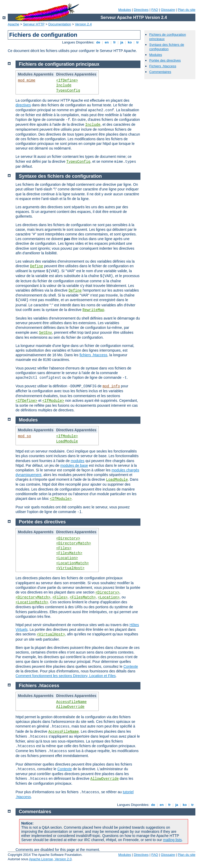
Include (64, 85)
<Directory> (68, 538)
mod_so (24, 436)
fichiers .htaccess (93, 355)
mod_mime (27, 80)
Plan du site (187, 10)
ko (130, 42)
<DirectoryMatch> (74, 543)
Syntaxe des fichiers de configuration (167, 47)
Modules (125, 10)
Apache (13, 24)
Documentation (60, 24)
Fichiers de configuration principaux (59, 64)
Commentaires (160, 72)
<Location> (67, 558)
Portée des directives (165, 60)
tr (138, 42)
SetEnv (45, 333)
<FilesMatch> (69, 553)
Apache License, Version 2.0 (50, 859)
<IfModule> (53, 401)
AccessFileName (72, 702)
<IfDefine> (67, 80)
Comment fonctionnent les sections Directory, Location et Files (66, 676)
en (107, 42)
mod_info (111, 386)
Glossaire (168, 10)
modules (78, 461)
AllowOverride (70, 707)
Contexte (131, 666)
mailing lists (172, 840)
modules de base (74, 465)
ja (122, 42)
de (98, 42)
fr (115, 42)
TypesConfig (68, 91)
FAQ (155, 10)
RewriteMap (93, 310)
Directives (141, 10)
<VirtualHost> (70, 568)
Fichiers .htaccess (163, 66)
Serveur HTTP (34, 24)
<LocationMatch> (73, 563)
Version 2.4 (83, 24)
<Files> (64, 548)
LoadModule (67, 441)
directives (23, 105)
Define (37, 266)
